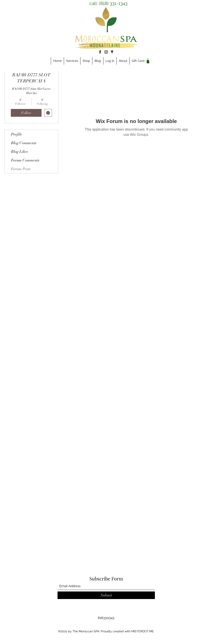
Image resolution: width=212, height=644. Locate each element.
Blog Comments (24, 143)
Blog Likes (19, 152)
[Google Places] (112, 52)
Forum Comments (25, 160)
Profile (17, 134)
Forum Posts (21, 169)
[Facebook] (100, 52)
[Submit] (106, 595)
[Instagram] (106, 52)
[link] (147, 61)
